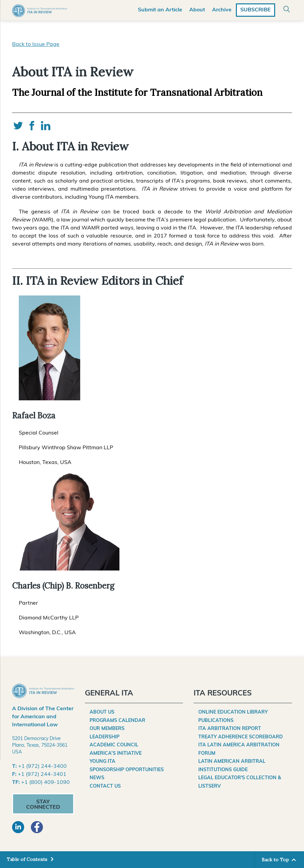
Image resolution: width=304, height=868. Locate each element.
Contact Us (105, 786)
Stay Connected (43, 805)
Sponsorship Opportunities (127, 770)
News (97, 778)
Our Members (107, 729)
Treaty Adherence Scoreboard (241, 737)
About (197, 10)
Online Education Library (233, 712)
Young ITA (103, 762)
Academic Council (114, 745)
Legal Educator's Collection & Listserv (240, 782)
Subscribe (256, 10)
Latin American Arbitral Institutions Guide (232, 766)
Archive (222, 10)
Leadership (105, 737)
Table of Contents (28, 859)
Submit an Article (160, 10)
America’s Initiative (116, 754)
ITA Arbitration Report (230, 729)
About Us (102, 712)
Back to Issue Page (36, 45)
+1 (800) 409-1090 (45, 783)
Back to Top (275, 860)
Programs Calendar (117, 721)
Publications (216, 721)
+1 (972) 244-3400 (42, 766)
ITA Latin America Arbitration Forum (239, 749)
